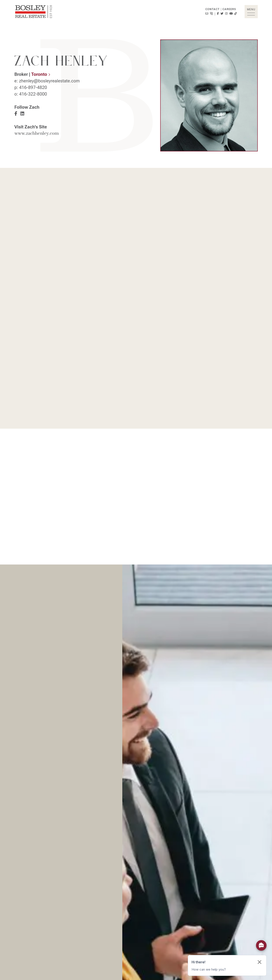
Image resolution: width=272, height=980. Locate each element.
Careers (229, 9)
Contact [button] (212, 9)
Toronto (41, 74)
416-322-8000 (33, 94)
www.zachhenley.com (37, 133)
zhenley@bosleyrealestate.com (49, 81)
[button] (251, 12)
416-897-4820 (33, 87)
